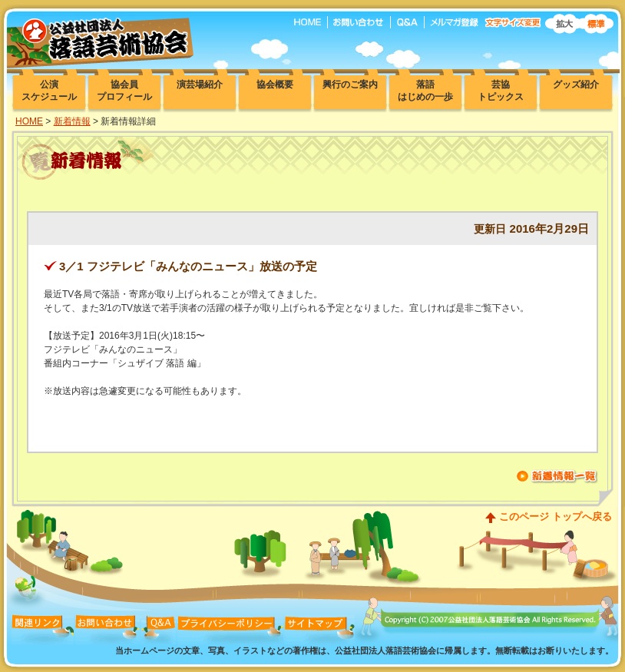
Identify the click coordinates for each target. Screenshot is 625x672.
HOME (29, 121)
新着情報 (72, 121)
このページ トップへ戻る (556, 516)
